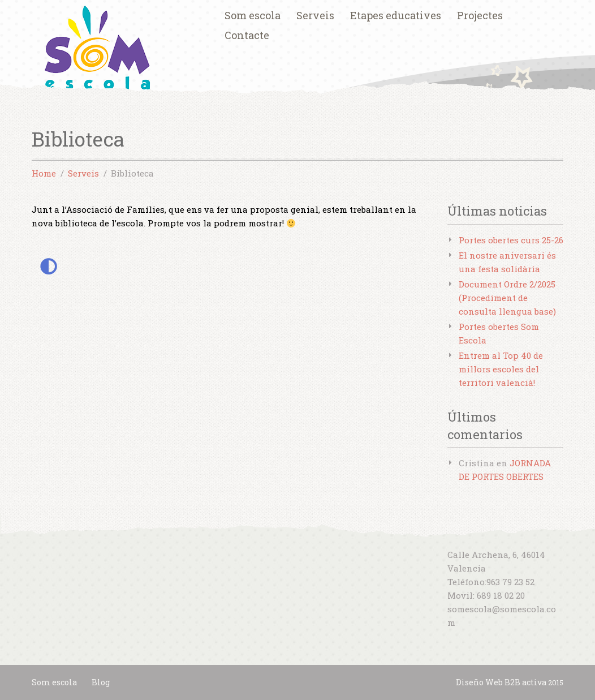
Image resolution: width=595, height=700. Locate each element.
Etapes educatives (396, 15)
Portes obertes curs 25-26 (511, 240)
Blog (101, 682)
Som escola (253, 15)
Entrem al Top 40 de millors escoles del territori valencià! (501, 369)
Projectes (480, 15)
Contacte (247, 35)
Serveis (315, 15)
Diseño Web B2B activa (501, 682)
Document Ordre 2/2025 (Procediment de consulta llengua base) (507, 298)
